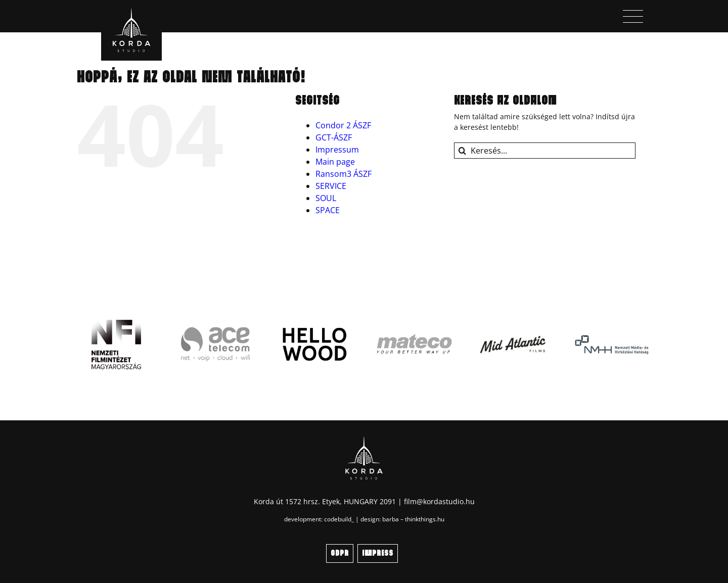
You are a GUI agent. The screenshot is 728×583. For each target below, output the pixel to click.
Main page (335, 162)
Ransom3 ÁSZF (344, 174)
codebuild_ (339, 519)
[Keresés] (462, 151)
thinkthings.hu (425, 519)
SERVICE (331, 186)
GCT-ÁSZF (334, 137)
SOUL (326, 198)
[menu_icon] (633, 13)
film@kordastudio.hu (439, 501)
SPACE (328, 210)
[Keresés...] (545, 151)
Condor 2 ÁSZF (343, 125)
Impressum (337, 150)
